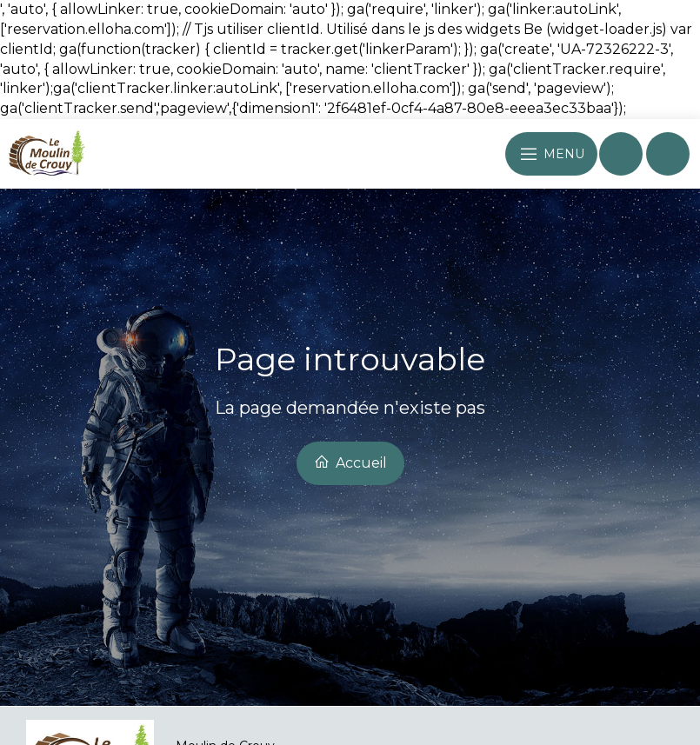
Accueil (350, 462)
